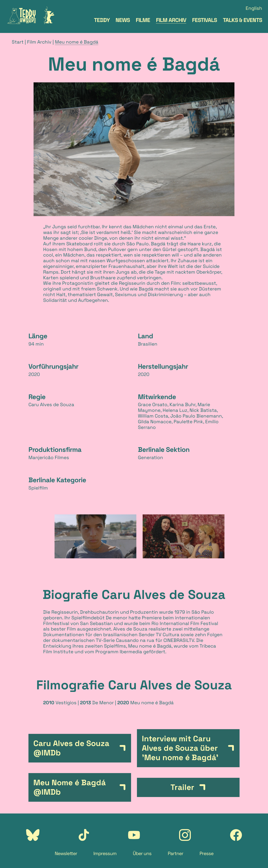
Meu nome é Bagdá (77, 42)
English (254, 8)
